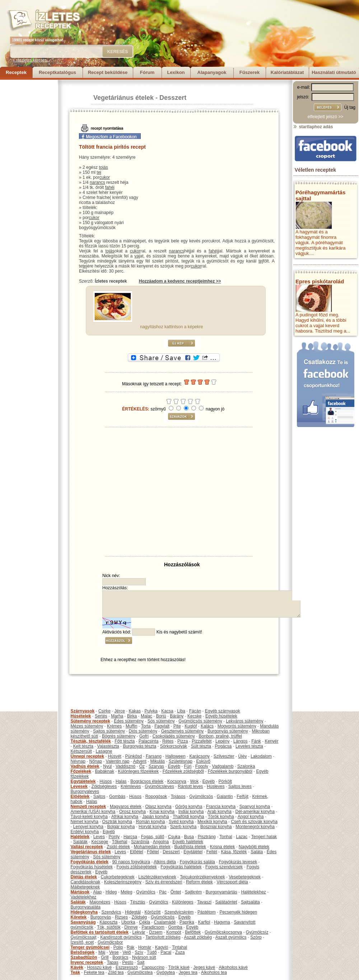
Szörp (256, 937)
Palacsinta (148, 741)
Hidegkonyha (84, 912)
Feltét (212, 852)
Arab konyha (219, 812)
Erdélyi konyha (85, 832)
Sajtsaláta (250, 902)
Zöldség (139, 917)
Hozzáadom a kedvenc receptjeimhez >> (180, 281)
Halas (121, 781)
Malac (146, 716)
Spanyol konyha (255, 807)
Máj (102, 952)
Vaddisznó (125, 766)
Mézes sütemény (87, 726)
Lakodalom (261, 756)
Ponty (114, 837)
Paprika (187, 922)
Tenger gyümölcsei (90, 947)
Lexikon (176, 72)
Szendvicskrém (179, 912)
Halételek (80, 837)
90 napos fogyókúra (131, 862)
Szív (139, 952)
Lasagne (104, 751)
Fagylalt (162, 726)
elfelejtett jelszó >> (325, 117)
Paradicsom (153, 927)
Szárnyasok (83, 711)
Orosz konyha (132, 812)
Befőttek (193, 932)
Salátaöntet (226, 902)
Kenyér (272, 741)
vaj (137, 256)
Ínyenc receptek (87, 962)
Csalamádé (165, 922)
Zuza (180, 952)
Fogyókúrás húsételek (92, 867)
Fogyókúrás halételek (181, 867)
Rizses (121, 917)
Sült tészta (201, 746)
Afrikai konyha (125, 817)
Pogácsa (223, 746)
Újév (242, 756)
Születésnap (181, 761)
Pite (177, 726)
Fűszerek (250, 72)
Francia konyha (221, 807)
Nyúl (107, 766)
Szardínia (140, 842)
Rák (130, 947)
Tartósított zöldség (163, 937)
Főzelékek (81, 771)
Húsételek (81, 716)
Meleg (127, 892)
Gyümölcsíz (257, 932)
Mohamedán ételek (152, 847)
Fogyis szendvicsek (224, 867)
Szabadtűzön (84, 957)
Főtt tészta (125, 741)
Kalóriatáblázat (287, 72)
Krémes (114, 726)
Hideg (111, 892)
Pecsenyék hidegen (238, 912)
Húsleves (216, 786)
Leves (99, 837)
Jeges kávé (204, 967)
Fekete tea (94, 972)
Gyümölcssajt (84, 937)
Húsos (106, 781)
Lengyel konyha (88, 827)
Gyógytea (166, 972)
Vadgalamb (223, 766)
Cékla (144, 922)
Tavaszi (204, 902)
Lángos (240, 741)
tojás (103, 167)
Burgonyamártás (222, 892)
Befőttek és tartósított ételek (100, 932)
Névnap (78, 761)
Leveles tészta (249, 746)
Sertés (101, 716)
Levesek (79, 786)
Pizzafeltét (202, 741)
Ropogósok (156, 796)
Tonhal (226, 837)
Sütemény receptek (90, 721)
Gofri (144, 736)
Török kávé (179, 967)
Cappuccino (153, 967)
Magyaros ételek (126, 807)
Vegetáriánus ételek (123, 98)
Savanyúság (83, 922)
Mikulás (157, 761)
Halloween (176, 756)
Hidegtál (133, 912)
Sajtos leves (240, 786)
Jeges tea (188, 972)
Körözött (153, 912)
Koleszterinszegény (123, 882)
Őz (142, 766)
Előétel (137, 852)
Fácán (195, 711)
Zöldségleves (104, 786)
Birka (132, 716)
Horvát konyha (152, 827)
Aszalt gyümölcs (231, 937)
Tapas (113, 962)
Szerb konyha (183, 827)
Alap (97, 892)
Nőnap (96, 761)
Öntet (176, 892)
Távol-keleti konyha (89, 817)
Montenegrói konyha (255, 827)
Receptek (16, 72)
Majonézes (100, 902)
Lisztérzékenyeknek (157, 877)
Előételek (80, 796)
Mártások (80, 892)
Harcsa (130, 837)
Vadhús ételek (85, 766)
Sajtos (99, 796)
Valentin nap (118, 761)
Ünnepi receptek (87, 756)
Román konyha (151, 822)
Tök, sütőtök (109, 927)
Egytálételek (83, 781)
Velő (127, 952)
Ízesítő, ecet (82, 942)
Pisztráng (207, 837)
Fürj (188, 766)
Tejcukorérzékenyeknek (202, 877)
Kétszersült (81, 751)
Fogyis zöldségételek (137, 867)
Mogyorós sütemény (237, 726)
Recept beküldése (108, 72)
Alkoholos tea (214, 972)
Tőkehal (120, 842)
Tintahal (179, 947)
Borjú (161, 716)
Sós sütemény (161, 721)
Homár (145, 947)
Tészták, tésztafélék (91, 741)
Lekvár (139, 932)
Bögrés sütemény (119, 736)
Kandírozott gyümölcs (121, 937)
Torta (146, 726)
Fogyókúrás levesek (238, 862)
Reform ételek (199, 882)
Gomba (175, 927)
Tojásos (178, 796)
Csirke (104, 711)
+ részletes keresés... (31, 60)
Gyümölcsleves (159, 786)
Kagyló (162, 947)
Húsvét (115, 756)
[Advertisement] (29, 187)
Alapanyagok (212, 72)
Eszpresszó (127, 967)
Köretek (79, 917)
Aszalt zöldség (198, 937)
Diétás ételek (84, 877)
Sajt (141, 962)
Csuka (174, 837)
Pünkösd (134, 756)
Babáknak (105, 771)
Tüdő (152, 952)
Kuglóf (191, 726)
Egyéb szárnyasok (223, 711)
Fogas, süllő (153, 837)
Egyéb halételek (188, 842)
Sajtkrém (193, 892)
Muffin (131, 726)
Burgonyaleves (85, 791)
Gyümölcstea (140, 972)
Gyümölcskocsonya (223, 932)
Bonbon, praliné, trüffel (220, 736)
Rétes (168, 741)
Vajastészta (108, 746)
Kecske (194, 716)
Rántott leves (190, 786)
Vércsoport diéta (232, 882)
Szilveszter (224, 756)
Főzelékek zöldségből (183, 771)
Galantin (225, 796)
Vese (114, 952)
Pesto (128, 962)
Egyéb (174, 766)
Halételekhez (253, 892)
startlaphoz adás (313, 127)
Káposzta (108, 922)
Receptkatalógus (57, 72)
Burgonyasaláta (86, 907)
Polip (118, 947)
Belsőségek (83, 952)
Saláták (80, 842)
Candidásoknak (86, 882)
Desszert (173, 98)
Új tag (350, 107)
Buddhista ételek (190, 847)
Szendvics (111, 912)
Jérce (120, 711)
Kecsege (100, 842)
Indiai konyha (191, 812)
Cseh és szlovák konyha (254, 822)
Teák (75, 972)
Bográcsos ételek (147, 781)
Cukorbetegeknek (118, 877)
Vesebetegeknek (245, 877)
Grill (105, 957)
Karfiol (204, 922)
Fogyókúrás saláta (197, 862)
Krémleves (131, 786)
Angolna (161, 842)
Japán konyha (156, 817)
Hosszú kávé (100, 967)
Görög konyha (189, 807)
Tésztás (137, 902)
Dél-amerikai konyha (255, 812)
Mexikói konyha (212, 822)
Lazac (242, 837)
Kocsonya (177, 781)
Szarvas (156, 766)
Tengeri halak (264, 837)
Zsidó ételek (118, 847)
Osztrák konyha (117, 822)
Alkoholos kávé (233, 967)
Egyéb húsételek (221, 716)
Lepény (222, 741)
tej (99, 172)
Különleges (183, 902)
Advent (139, 761)
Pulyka (151, 711)
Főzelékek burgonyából (230, 771)
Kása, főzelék (234, 852)
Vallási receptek (87, 847)
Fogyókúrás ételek (90, 862)
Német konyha (85, 822)
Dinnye (131, 927)
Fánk (256, 741)
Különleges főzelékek (138, 771)
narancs (97, 182)
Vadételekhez (84, 897)
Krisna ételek (222, 847)
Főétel (153, 852)
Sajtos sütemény (109, 731)
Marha (117, 716)
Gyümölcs (146, 892)
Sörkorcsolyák (174, 746)
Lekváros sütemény (244, 721)
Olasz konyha (158, 807)
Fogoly (202, 766)
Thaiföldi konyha (188, 817)
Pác (163, 892)
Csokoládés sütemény (174, 736)
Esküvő (203, 761)
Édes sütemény (129, 721)
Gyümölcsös (201, 796)
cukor (105, 177)
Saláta (257, 852)
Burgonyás (101, 917)
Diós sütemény (143, 731)
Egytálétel (193, 852)
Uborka (128, 922)
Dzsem (156, 932)
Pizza (183, 741)
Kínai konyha (162, 812)
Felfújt (243, 796)
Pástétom (207, 912)
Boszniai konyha (216, 827)
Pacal (166, 952)
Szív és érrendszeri (164, 882)
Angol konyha (251, 817)
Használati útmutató (334, 72)
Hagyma (222, 922)
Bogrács (120, 957)
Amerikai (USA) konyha (93, 812)
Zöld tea (116, 972)
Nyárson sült (144, 957)
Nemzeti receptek (88, 807)
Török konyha (221, 817)
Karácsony (199, 756)
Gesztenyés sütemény (183, 731)
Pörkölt (225, 781)
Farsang (154, 756)
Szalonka (246, 766)
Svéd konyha (181, 822)
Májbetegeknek (85, 887)
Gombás (117, 796)
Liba (181, 711)
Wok (194, 781)
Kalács (207, 726)
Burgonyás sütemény (228, 731)
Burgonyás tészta (139, 746)
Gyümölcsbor (110, 942)
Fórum (147, 72)
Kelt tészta (83, 746)
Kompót (174, 932)
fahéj (110, 187)
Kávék (77, 967)
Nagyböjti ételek (254, 847)
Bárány (177, 716)
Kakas (135, 711)
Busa (189, 837)
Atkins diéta (165, 862)
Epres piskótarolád (320, 281)
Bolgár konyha (121, 827)
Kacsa (167, 711)
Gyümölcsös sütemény (200, 721)
